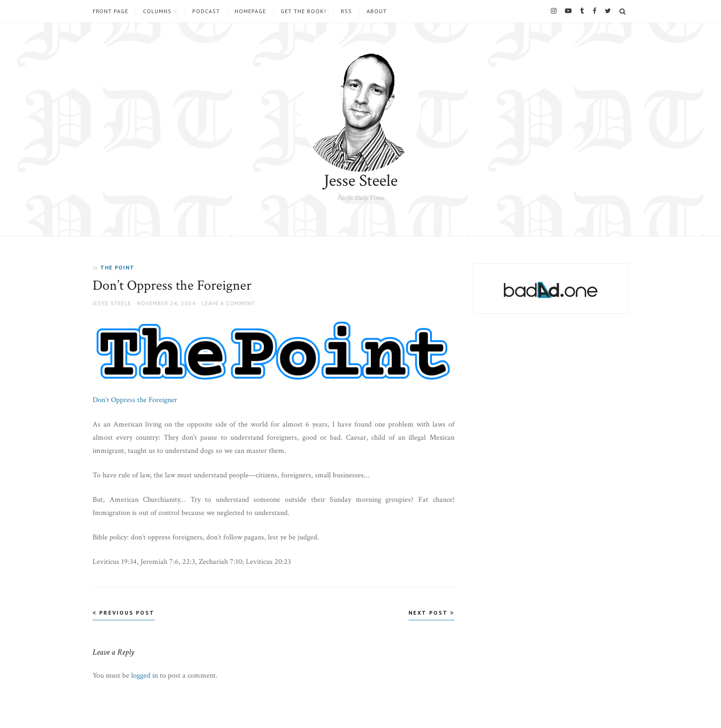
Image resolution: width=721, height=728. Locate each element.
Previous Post (124, 613)
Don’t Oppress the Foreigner (135, 400)
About (377, 11)
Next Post (431, 613)
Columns (157, 11)
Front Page (110, 11)
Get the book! (303, 11)
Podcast (206, 11)
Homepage (250, 11)
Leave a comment (228, 303)
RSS (346, 11)
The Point (117, 267)
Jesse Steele (361, 181)
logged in (145, 676)
